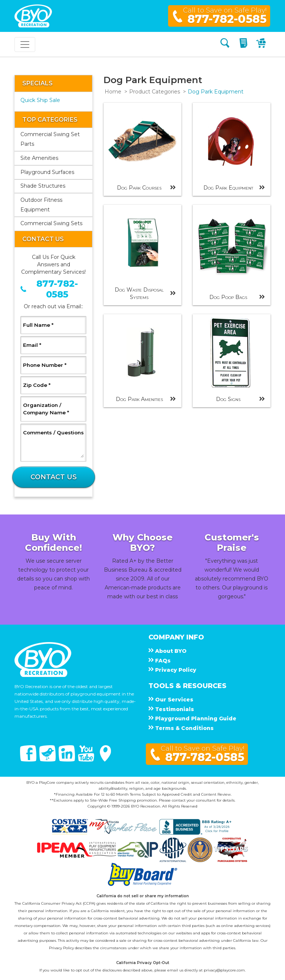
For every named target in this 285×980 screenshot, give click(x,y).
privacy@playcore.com (224, 970)
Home (113, 92)
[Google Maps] (105, 760)
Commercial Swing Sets (51, 223)
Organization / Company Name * (53, 409)
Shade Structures (43, 186)
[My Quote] (244, 44)
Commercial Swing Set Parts (50, 139)
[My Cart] (262, 44)
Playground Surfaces (47, 172)
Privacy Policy (61, 948)
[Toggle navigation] (25, 45)
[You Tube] (87, 760)
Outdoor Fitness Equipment (41, 205)
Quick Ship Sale (40, 100)
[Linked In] (68, 760)
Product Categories (155, 92)
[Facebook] (29, 760)
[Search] (225, 44)
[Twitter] (48, 760)
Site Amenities (39, 158)
